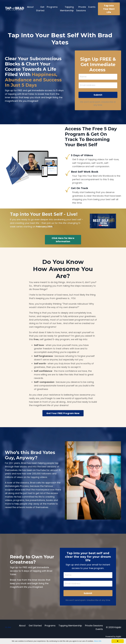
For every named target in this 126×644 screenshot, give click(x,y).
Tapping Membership (67, 9)
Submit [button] (98, 95)
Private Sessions (81, 9)
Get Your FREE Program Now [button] (63, 414)
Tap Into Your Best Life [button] (109, 9)
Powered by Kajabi (113, 638)
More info (98, 641)
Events (92, 7)
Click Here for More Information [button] (63, 240)
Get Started (40, 9)
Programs (52, 7)
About (30, 7)
